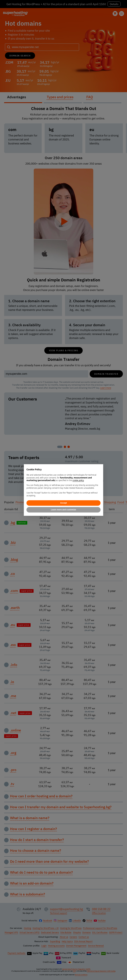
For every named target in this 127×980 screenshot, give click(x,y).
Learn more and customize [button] (63, 510)
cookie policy (78, 480)
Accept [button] (63, 503)
